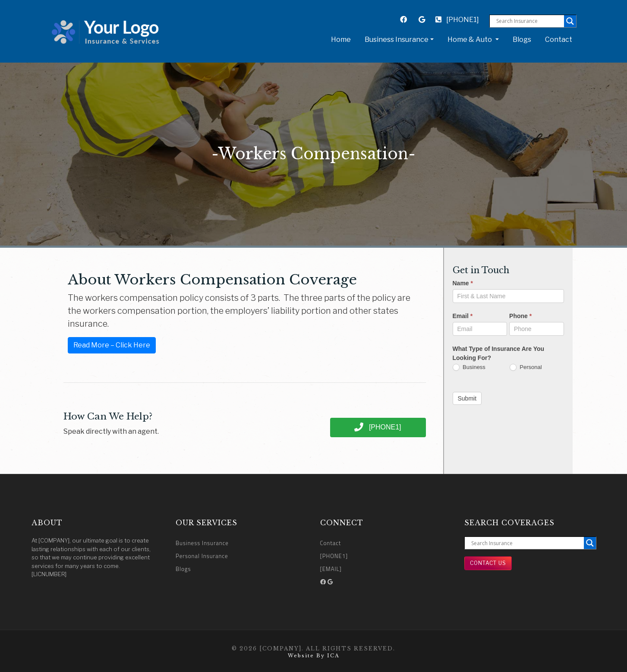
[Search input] (529, 21)
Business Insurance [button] (397, 39)
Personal (526, 368)
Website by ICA (313, 656)
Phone (520, 316)
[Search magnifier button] (570, 21)
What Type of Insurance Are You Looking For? (499, 353)
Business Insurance (202, 543)
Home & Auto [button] (470, 39)
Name (463, 283)
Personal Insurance (202, 556)
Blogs (522, 39)
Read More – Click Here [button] (112, 345)
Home (343, 39)
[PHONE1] (457, 20)
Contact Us (488, 563)
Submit (467, 398)
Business (469, 368)
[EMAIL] (331, 569)
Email (463, 316)
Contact (559, 39)
